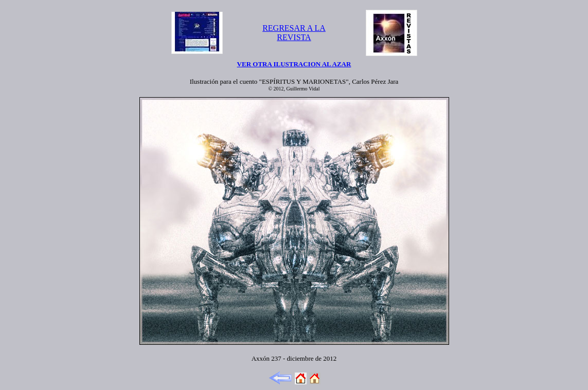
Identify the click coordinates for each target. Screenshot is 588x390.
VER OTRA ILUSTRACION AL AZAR (294, 64)
